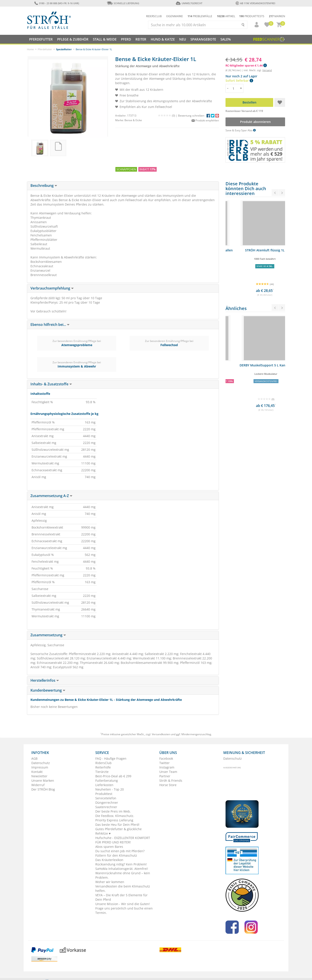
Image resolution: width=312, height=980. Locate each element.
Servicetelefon (106, 798)
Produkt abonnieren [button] (255, 122)
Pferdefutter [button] (41, 39)
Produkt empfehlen (205, 120)
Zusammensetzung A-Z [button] (51, 496)
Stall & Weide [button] (105, 39)
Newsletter (39, 776)
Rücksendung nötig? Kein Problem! (121, 864)
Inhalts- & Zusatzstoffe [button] (51, 384)
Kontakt (37, 772)
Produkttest (104, 794)
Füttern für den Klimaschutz (116, 855)
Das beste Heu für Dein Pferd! (117, 825)
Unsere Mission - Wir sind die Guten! (123, 904)
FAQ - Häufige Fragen (111, 758)
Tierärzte (102, 772)
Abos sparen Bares (109, 847)
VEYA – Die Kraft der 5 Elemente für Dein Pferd (121, 897)
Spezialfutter (64, 49)
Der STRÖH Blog (43, 789)
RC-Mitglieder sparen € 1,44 (246, 65)
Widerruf (38, 785)
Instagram (167, 767)
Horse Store (168, 785)
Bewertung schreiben (191, 116)
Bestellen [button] (249, 102)
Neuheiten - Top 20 (110, 789)
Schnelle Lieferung (123, 3)
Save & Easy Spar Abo (241, 130)
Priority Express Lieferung (114, 820)
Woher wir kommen (110, 882)
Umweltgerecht (189, 3)
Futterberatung (107, 780)
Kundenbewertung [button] (48, 690)
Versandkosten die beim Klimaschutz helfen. (123, 888)
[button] (255, 25)
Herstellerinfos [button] (45, 680)
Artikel (226, 16)
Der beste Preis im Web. (113, 811)
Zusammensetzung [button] (48, 635)
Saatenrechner (106, 807)
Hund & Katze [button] (163, 39)
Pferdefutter (45, 49)
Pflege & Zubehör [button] (73, 39)
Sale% (226, 39)
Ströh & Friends (171, 780)
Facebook (166, 758)
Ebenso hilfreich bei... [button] (50, 325)
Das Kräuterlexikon (109, 860)
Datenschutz (41, 763)
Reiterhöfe (103, 767)
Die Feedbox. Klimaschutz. (115, 816)
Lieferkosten (104, 785)
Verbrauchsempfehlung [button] (52, 288)
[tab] (123, 186)
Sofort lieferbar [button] (239, 81)
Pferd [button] (126, 39)
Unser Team (168, 772)
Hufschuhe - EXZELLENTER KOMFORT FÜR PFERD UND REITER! (123, 840)
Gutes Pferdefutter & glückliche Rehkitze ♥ (118, 831)
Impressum (40, 767)
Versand (267, 70)
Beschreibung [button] (44, 186)
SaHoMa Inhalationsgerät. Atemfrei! (122, 869)
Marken (277, 16)
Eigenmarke (175, 16)
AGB (34, 758)
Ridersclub (154, 16)
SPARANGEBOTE (203, 39)
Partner (165, 776)
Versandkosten (161, 734)
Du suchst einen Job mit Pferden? (120, 851)
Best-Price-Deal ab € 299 (113, 776)
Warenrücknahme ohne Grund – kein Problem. (123, 875)
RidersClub (103, 763)
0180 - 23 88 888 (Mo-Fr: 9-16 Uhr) (57, 3)
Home (30, 49)
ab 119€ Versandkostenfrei (255, 3)
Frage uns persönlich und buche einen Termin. (124, 910)
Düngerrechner (107, 803)
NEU (183, 39)
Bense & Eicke (133, 120)
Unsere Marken (43, 780)
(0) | (168, 116)
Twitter (164, 763)
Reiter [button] (141, 39)
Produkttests (252, 16)
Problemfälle (200, 16)
